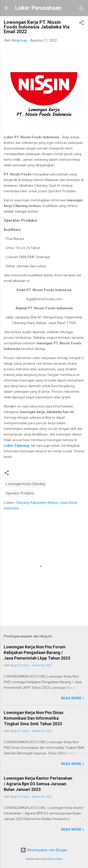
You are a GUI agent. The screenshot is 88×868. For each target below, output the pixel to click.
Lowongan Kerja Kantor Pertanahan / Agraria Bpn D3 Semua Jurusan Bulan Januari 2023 (38, 784)
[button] (81, 23)
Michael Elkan (55, 859)
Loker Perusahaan (38, 8)
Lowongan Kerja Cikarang (25, 484)
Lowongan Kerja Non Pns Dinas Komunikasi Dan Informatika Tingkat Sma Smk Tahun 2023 (34, 718)
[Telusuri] (81, 9)
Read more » (73, 698)
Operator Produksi (20, 493)
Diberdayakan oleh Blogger (44, 850)
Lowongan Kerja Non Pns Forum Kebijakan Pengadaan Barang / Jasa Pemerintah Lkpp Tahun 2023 (37, 652)
